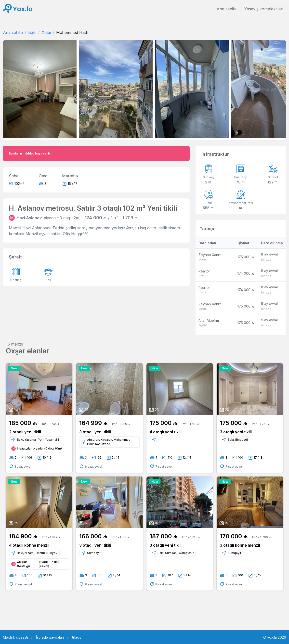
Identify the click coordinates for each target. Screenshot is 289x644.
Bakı (32, 32)
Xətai (46, 32)
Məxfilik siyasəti (15, 637)
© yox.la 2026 (275, 637)
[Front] (18, 9)
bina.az (266, 260)
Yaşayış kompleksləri (264, 9)
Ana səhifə (227, 9)
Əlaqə (77, 637)
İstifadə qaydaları (50, 637)
